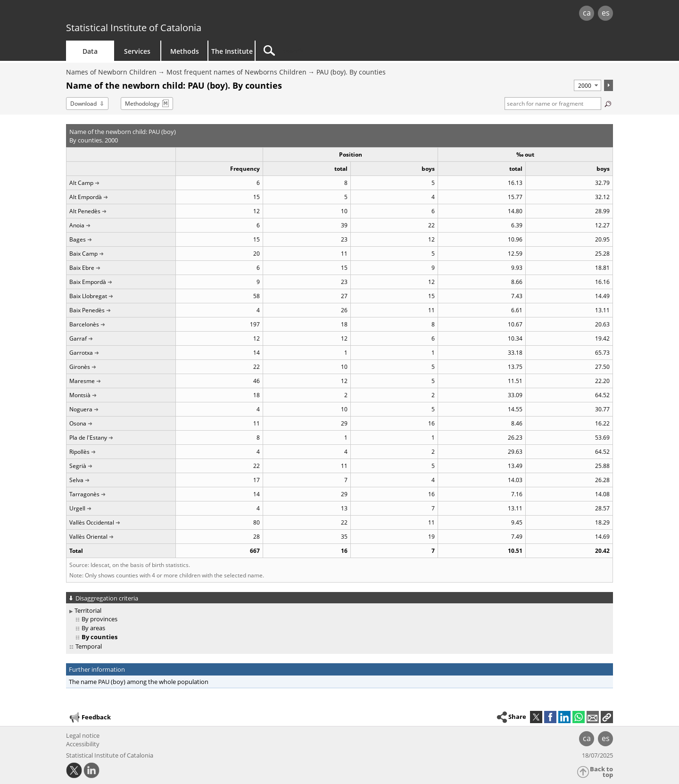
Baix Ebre (82, 268)
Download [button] (83, 104)
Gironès (80, 367)
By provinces (99, 619)
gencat (175, 14)
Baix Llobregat (88, 296)
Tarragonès (84, 494)
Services (137, 51)
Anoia (77, 225)
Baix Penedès (87, 310)
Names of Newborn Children (111, 72)
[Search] (336, 51)
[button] (607, 717)
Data (90, 51)
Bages (78, 239)
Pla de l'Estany (88, 438)
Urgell (77, 508)
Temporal (89, 646)
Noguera (81, 409)
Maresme (82, 381)
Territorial (88, 610)
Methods (185, 51)
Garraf (78, 338)
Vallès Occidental (92, 522)
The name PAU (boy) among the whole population (139, 682)
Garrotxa (81, 353)
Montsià (80, 395)
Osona (78, 423)
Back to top (601, 772)
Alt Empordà (86, 197)
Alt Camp (81, 183)
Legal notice (83, 735)
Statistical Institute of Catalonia (134, 28)
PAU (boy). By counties (351, 72)
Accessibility (83, 744)
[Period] (588, 85)
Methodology (142, 104)
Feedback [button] (90, 717)
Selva (76, 480)
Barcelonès (84, 324)
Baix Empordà (88, 282)
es (606, 13)
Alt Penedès (85, 211)
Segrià (78, 466)
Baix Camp (83, 254)
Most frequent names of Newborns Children (236, 72)
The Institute (232, 51)
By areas (93, 628)
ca (587, 13)
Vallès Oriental (88, 537)
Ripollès (79, 452)
